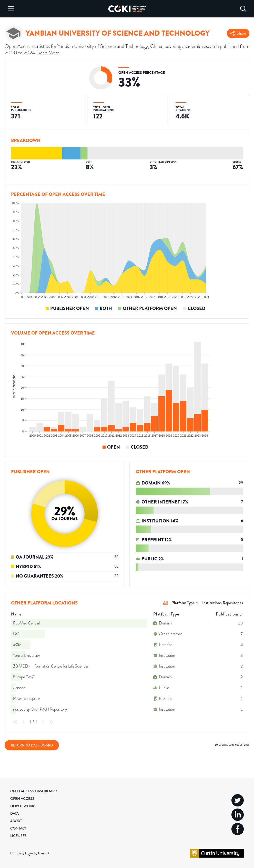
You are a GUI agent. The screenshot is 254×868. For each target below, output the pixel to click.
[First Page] (15, 722)
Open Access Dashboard (34, 791)
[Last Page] (51, 722)
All (165, 603)
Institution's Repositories (223, 603)
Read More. (49, 53)
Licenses (18, 836)
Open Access (22, 799)
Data (14, 813)
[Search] (243, 9)
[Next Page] (43, 722)
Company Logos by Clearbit (30, 853)
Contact (18, 828)
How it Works (23, 806)
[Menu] (11, 9)
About (16, 821)
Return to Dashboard (32, 745)
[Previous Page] (23, 722)
